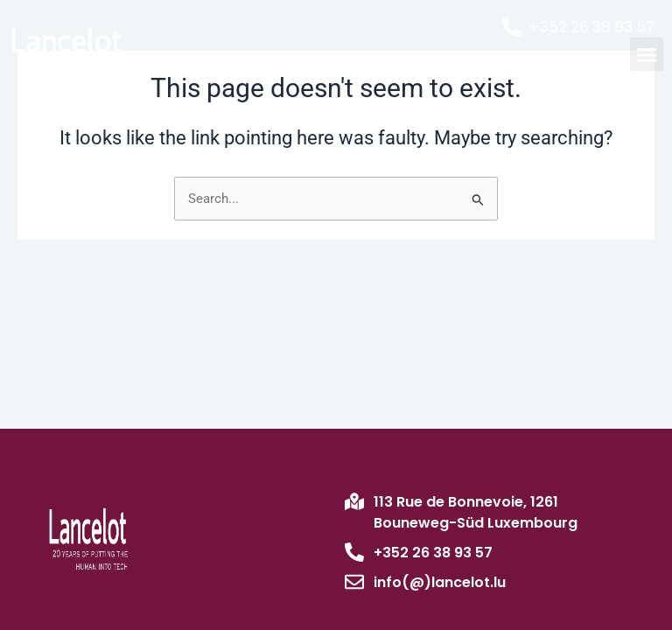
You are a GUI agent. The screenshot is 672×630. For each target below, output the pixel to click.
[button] (647, 54)
